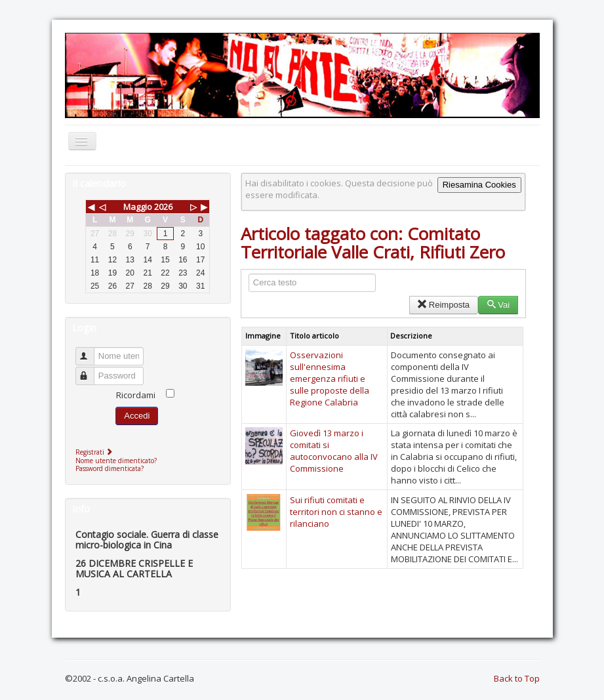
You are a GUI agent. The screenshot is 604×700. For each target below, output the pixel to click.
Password (91, 370)
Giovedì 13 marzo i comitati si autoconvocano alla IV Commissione (334, 451)
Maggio (138, 207)
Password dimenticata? (110, 468)
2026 (163, 207)
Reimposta (444, 305)
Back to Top (517, 678)
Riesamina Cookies (479, 185)
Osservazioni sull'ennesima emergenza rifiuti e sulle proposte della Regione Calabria (330, 379)
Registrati (95, 452)
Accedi (137, 416)
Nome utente (91, 351)
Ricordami (136, 395)
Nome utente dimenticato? (116, 461)
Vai (498, 305)
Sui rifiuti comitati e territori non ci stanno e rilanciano (336, 512)
